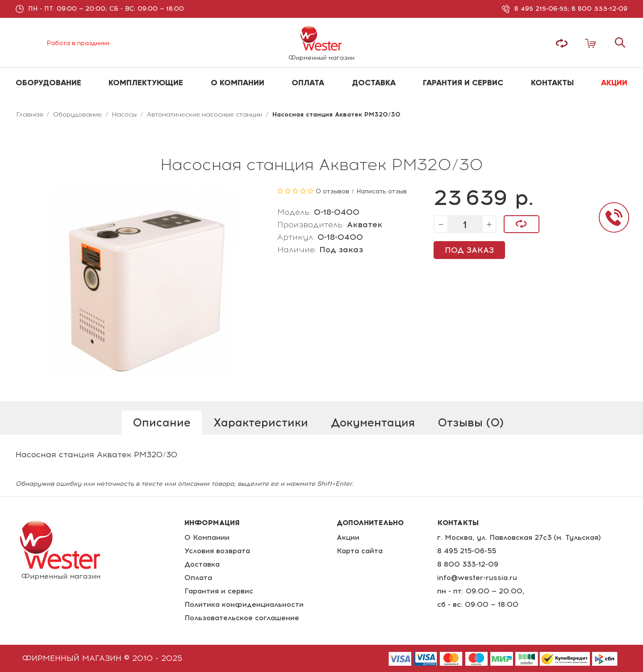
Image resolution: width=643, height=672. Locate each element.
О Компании (207, 537)
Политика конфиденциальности (244, 604)
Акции (348, 537)
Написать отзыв (382, 191)
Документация (373, 422)
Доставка (202, 564)
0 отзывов (332, 191)
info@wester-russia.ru (477, 578)
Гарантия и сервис (219, 591)
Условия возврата (217, 551)
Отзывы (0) (471, 422)
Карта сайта (360, 551)
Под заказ (469, 250)
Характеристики (261, 422)
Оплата (198, 578)
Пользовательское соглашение (242, 618)
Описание (162, 422)
